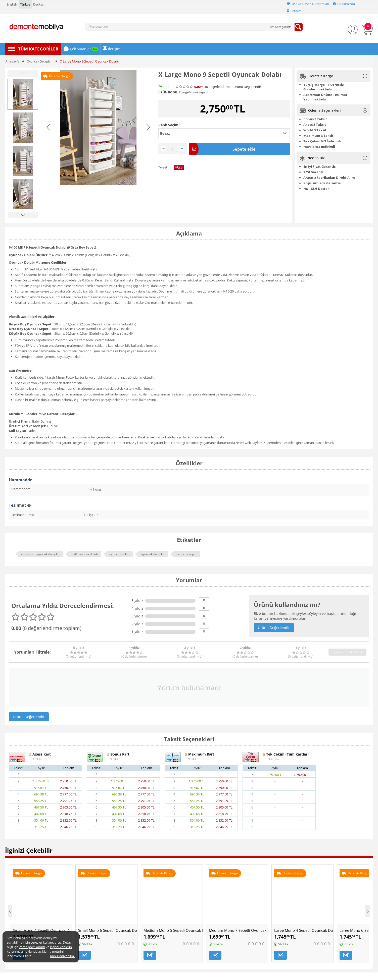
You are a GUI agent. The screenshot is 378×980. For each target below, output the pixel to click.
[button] (224, 133)
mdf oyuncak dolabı (85, 554)
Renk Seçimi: (169, 125)
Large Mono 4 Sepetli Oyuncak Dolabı (304, 930)
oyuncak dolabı (120, 554)
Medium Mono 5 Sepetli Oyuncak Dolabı (173, 930)
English (12, 4)
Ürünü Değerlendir (247, 87)
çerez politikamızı (32, 947)
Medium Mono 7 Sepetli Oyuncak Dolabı (238, 930)
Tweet (163, 166)
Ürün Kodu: (168, 92)
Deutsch (39, 4)
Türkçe (25, 4)
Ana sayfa (13, 61)
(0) (218, 87)
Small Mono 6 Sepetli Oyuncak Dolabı (108, 930)
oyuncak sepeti (187, 554)
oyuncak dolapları (153, 554)
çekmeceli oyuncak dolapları (41, 554)
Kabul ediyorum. (62, 956)
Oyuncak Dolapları (41, 61)
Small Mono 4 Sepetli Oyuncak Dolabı (42, 930)
